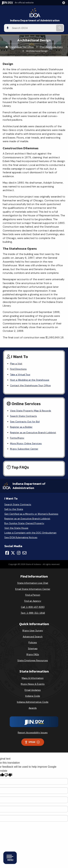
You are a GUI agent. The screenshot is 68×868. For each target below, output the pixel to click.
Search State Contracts (23, 416)
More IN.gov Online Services (26, 443)
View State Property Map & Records (31, 411)
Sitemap (33, 648)
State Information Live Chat (33, 583)
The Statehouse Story (51, 47)
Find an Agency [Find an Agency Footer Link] (33, 601)
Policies (33, 642)
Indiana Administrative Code (33, 702)
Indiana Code (33, 696)
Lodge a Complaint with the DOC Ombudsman (30, 533)
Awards (33, 708)
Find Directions (18, 369)
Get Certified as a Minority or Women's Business (31, 514)
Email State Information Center (33, 589)
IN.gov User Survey (33, 630)
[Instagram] (19, 553)
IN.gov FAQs (33, 654)
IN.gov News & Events (33, 684)
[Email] (24, 553)
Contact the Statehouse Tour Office (30, 385)
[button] (64, 3)
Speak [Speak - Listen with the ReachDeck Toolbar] (32, 742)
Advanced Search (33, 637)
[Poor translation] (8, 775)
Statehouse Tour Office (22, 47)
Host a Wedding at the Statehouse (30, 380)
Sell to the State (14, 509)
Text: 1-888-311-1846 (33, 613)
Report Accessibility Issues (33, 733)
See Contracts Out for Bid (25, 422)
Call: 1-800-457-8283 (33, 607)
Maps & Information (33, 678)
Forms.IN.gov (17, 438)
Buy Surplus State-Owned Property (24, 523)
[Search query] (33, 28)
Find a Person (33, 595)
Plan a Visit (16, 364)
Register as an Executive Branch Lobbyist (33, 432)
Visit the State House (16, 528)
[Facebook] (7, 553)
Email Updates (33, 690)
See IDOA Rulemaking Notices (21, 537)
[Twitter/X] (13, 553)
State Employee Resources (33, 660)
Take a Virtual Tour (20, 374)
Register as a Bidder (21, 427)
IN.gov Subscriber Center (24, 449)
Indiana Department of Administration (35, 20)
